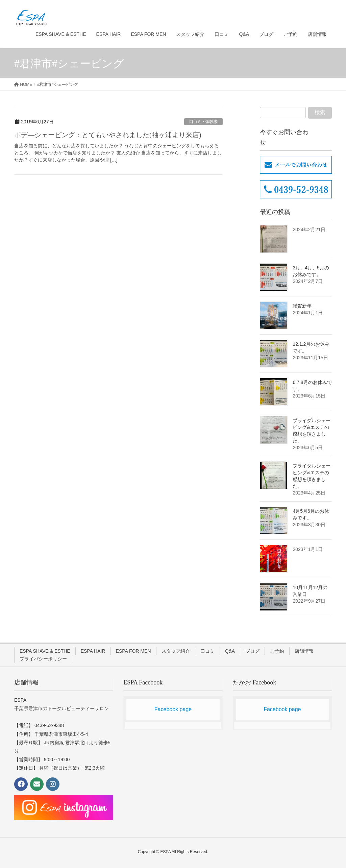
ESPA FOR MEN (133, 651)
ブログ (252, 651)
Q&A (230, 651)
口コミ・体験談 (203, 122)
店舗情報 (304, 651)
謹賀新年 (302, 306)
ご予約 (277, 651)
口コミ (207, 651)
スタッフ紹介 (176, 651)
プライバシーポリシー (43, 659)
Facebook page (173, 709)
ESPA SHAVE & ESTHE (45, 651)
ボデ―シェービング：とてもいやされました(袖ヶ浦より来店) (108, 135)
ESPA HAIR (93, 651)
